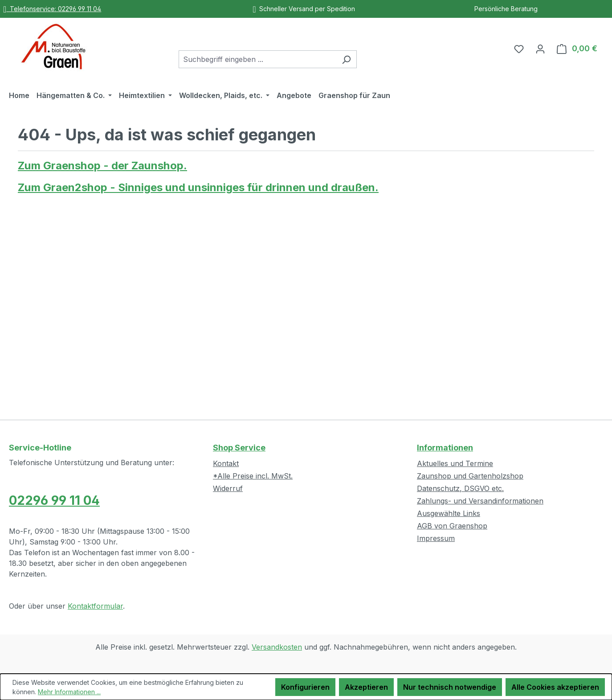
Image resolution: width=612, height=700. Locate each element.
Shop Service (239, 448)
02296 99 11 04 (54, 500)
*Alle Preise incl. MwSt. (253, 476)
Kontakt (226, 463)
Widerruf (228, 488)
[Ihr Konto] (540, 49)
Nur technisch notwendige (450, 687)
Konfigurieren (305, 687)
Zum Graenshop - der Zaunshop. (102, 166)
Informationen (445, 448)
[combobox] (257, 59)
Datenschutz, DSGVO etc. (460, 488)
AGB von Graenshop (452, 526)
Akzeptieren (366, 687)
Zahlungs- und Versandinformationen (480, 501)
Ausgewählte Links (449, 513)
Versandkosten (277, 647)
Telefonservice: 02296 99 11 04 (52, 9)
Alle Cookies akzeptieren (555, 687)
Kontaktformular (95, 606)
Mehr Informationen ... (69, 692)
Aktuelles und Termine (455, 463)
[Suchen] (346, 59)
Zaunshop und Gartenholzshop (470, 476)
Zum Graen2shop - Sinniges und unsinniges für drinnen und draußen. (198, 187)
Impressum (436, 538)
